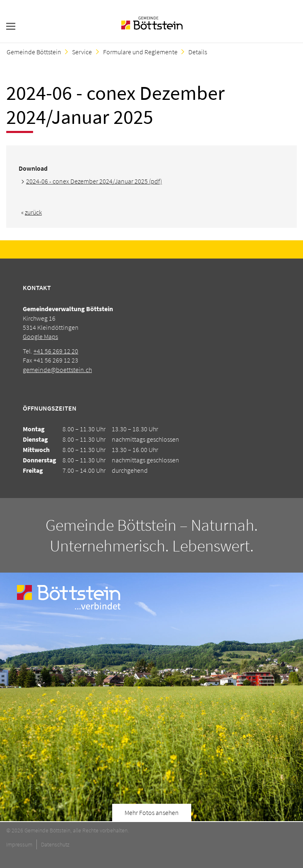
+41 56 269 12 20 (56, 351)
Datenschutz (55, 844)
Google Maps (40, 336)
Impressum (19, 844)
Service (82, 52)
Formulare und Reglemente (140, 52)
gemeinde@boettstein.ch (57, 370)
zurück (33, 212)
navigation (11, 26)
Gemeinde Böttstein (34, 52)
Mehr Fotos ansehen (152, 812)
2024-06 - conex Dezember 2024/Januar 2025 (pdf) (94, 181)
